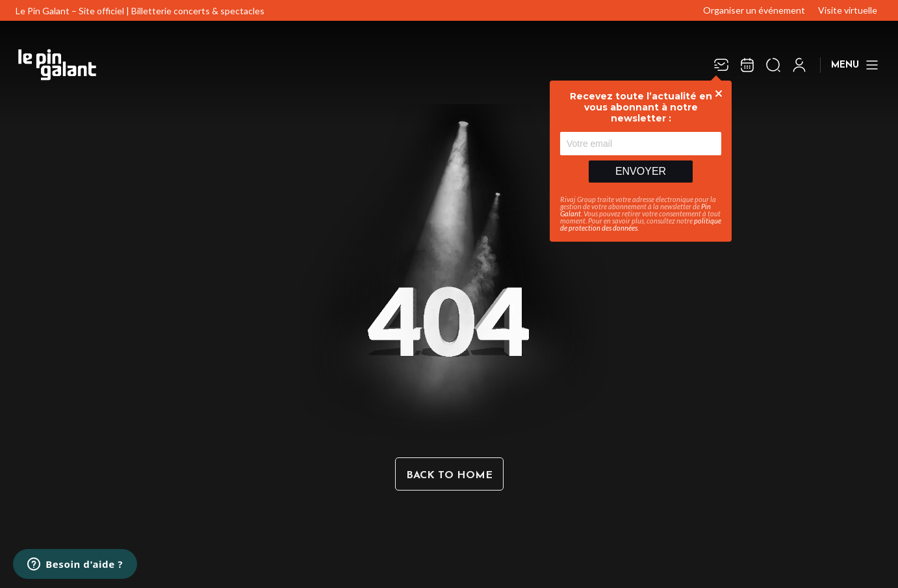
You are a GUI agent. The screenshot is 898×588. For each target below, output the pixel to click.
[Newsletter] (721, 65)
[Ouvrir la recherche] (773, 65)
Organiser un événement (754, 10)
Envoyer (641, 171)
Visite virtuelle (848, 10)
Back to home (449, 476)
